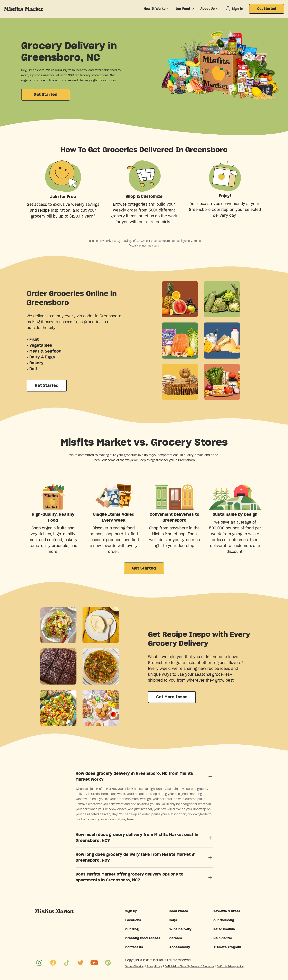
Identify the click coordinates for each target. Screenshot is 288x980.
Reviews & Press (227, 911)
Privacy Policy (154, 966)
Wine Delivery (180, 929)
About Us (207, 9)
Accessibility (180, 947)
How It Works (155, 9)
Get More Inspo (172, 697)
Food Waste (179, 911)
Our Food (183, 9)
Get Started (267, 9)
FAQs (173, 920)
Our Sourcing (224, 920)
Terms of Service (134, 966)
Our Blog (132, 929)
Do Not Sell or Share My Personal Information (189, 966)
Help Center (223, 938)
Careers (176, 938)
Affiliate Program (227, 947)
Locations (133, 920)
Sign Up (131, 911)
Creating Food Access (143, 938)
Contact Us (134, 947)
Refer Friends (224, 929)
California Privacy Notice (230, 966)
